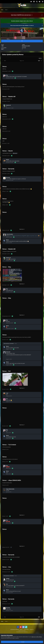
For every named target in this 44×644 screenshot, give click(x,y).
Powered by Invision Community (22, 632)
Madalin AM (12, 97)
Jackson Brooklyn (9, 234)
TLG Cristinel (12, 445)
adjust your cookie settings (37, 637)
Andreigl (8, 579)
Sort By (40, 58)
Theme (21, 630)
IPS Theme (12, 630)
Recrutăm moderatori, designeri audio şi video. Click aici (22, 21)
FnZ (9, 371)
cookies (9, 637)
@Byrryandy (15, 153)
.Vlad (7, 393)
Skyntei (10, 151)
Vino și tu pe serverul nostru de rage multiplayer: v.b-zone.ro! (22, 25)
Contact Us (32, 630)
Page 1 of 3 (22, 61)
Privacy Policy (26, 630)
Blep (7, 75)
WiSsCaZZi (8, 352)
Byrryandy (11, 169)
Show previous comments (10, 344)
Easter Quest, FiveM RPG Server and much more (21, 15)
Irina (10, 567)
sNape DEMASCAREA (15, 480)
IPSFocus (17, 630)
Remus (5, 67)
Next (39, 61)
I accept (22, 642)
